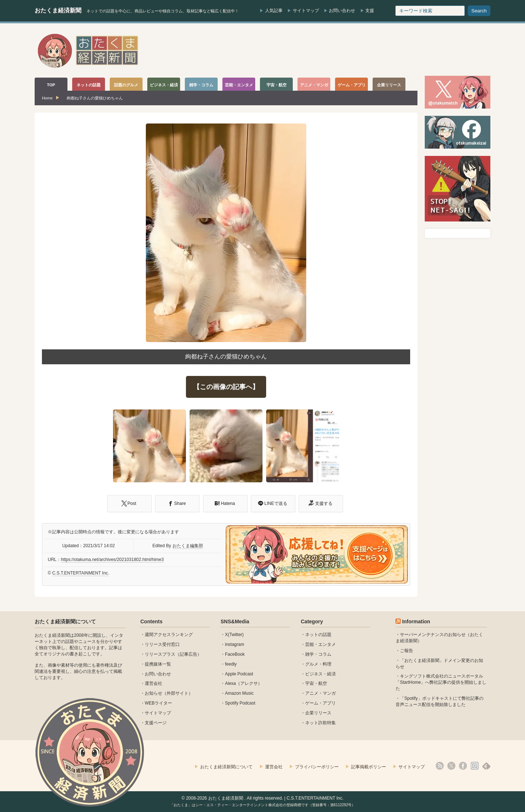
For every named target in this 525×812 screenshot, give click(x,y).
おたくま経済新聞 (58, 10)
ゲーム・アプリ (320, 703)
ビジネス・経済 (320, 674)
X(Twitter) (234, 635)
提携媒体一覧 (158, 664)
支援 (370, 11)
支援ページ (156, 723)
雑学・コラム (318, 654)
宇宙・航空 (316, 683)
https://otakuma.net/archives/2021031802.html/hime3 (112, 560)
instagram (235, 644)
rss (440, 766)
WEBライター (158, 703)
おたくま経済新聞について (65, 621)
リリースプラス (160, 654)
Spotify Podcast (240, 703)
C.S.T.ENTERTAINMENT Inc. (81, 573)
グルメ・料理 (318, 664)
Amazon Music (239, 693)
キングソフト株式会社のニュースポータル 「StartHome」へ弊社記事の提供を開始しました (441, 682)
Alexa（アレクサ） (244, 683)
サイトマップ (306, 11)
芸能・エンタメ (320, 644)
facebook (463, 766)
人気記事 (274, 11)
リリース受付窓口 (162, 644)
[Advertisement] (358, 51)
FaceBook (235, 654)
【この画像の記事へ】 (226, 387)
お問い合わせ (342, 11)
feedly (231, 664)
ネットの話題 (318, 635)
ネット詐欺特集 (320, 723)
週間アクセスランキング (169, 635)
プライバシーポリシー (317, 767)
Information (416, 621)
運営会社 (153, 683)
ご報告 (407, 651)
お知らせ (153, 693)
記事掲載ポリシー (369, 767)
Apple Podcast (239, 674)
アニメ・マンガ (320, 693)
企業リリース (318, 713)
